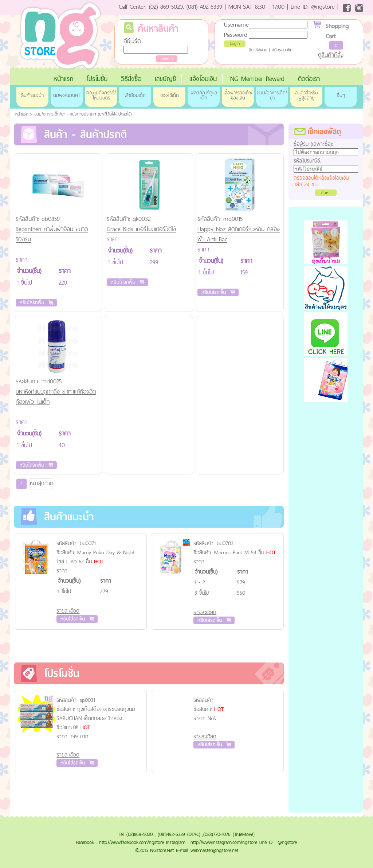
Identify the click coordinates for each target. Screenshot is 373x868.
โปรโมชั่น (97, 79)
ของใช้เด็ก (170, 95)
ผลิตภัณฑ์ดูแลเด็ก (204, 95)
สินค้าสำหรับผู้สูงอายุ (306, 95)
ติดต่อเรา (309, 79)
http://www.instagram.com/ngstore (224, 842)
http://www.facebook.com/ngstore (131, 842)
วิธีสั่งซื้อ (131, 79)
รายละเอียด (68, 611)
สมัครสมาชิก (282, 50)
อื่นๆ (341, 95)
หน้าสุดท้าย (41, 483)
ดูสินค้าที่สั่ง (331, 55)
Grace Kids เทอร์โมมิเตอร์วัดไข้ (141, 229)
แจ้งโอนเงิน (203, 79)
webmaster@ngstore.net (214, 850)
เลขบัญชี (165, 79)
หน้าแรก (63, 79)
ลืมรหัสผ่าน (258, 50)
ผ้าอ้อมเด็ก (135, 95)
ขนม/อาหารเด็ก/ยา (272, 95)
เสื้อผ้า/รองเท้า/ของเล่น (238, 95)
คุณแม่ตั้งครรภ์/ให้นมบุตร (101, 95)
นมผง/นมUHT (67, 95)
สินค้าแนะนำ (32, 95)
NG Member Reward (257, 79)
